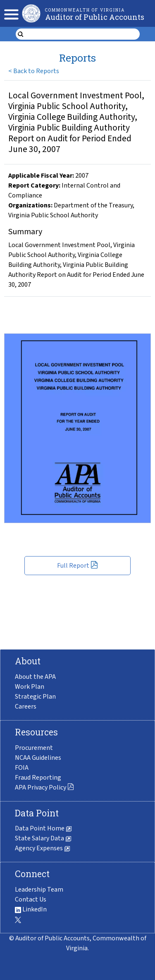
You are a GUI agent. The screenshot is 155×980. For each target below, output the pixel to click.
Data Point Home (43, 828)
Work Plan (30, 687)
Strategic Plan (35, 697)
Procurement (34, 748)
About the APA (35, 677)
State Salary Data (43, 838)
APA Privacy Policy (44, 787)
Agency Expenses (43, 848)
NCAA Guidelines (38, 758)
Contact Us (31, 899)
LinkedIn (31, 909)
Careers (26, 706)
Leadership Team (39, 890)
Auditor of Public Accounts (95, 17)
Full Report (77, 566)
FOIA (22, 768)
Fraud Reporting (38, 778)
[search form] (83, 34)
